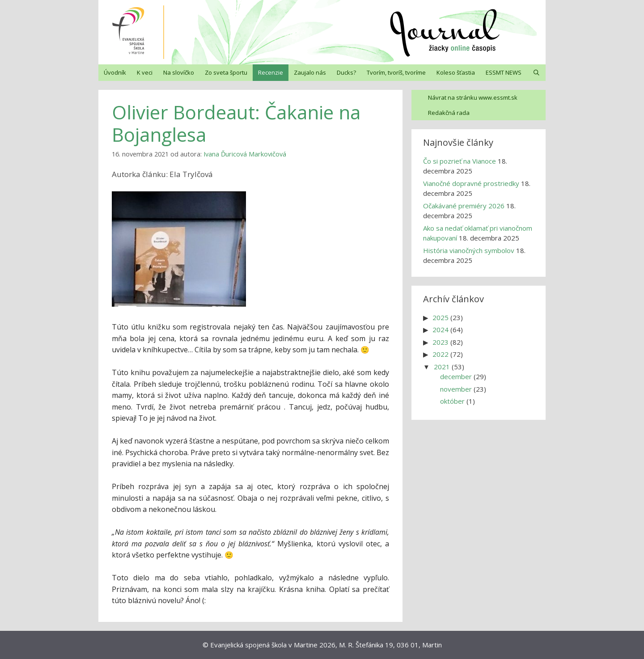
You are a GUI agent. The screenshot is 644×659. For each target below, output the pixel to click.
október (452, 401)
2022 (441, 354)
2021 (442, 367)
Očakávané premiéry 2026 (464, 206)
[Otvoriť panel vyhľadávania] (536, 73)
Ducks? (346, 72)
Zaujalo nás (310, 72)
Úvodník (115, 72)
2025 (441, 317)
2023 (441, 342)
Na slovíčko (179, 72)
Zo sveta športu (226, 72)
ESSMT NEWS (504, 72)
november (456, 389)
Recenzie (271, 72)
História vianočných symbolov (469, 250)
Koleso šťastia (456, 72)
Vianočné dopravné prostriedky (471, 183)
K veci (145, 72)
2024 (441, 329)
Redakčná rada (449, 113)
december (456, 376)
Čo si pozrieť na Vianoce (460, 161)
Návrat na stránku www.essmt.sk (473, 97)
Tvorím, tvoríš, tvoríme (396, 72)
